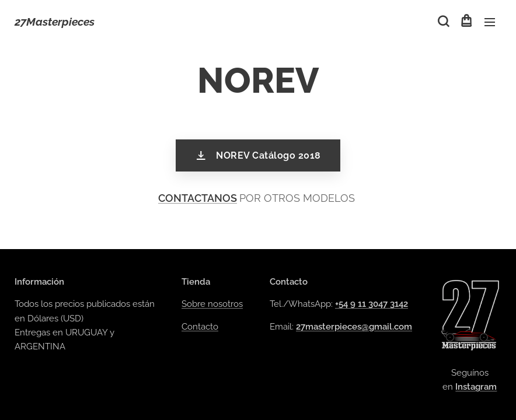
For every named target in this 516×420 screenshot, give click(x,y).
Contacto (200, 327)
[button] (442, 22)
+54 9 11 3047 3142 (372, 304)
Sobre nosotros (212, 304)
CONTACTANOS (198, 198)
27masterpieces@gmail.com (354, 327)
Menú (490, 22)
